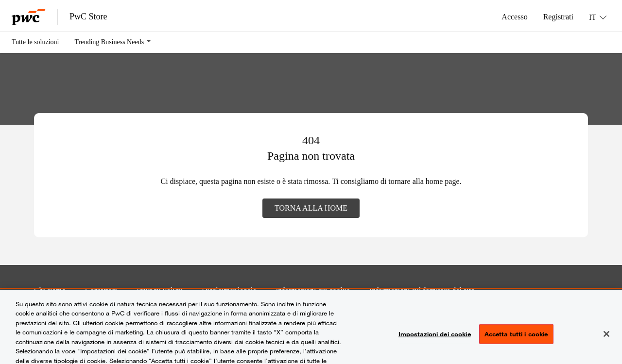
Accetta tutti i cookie (516, 338)
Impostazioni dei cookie (435, 338)
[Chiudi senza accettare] (606, 338)
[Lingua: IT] (598, 17)
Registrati (558, 17)
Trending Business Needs (110, 42)
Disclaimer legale (229, 290)
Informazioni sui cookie (313, 290)
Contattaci (101, 290)
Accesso (514, 17)
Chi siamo (50, 290)
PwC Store (88, 17)
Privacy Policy (159, 290)
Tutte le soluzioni (35, 42)
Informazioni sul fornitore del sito (422, 290)
